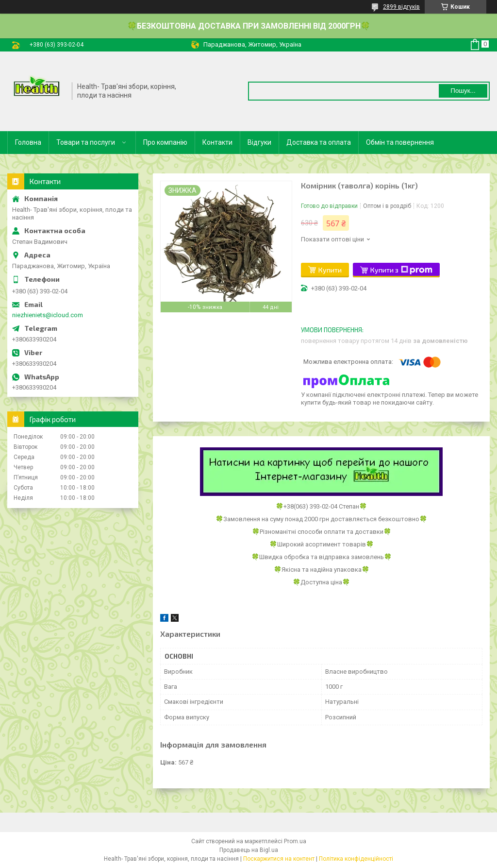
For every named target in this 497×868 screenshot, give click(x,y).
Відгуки (259, 142)
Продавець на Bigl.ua (249, 850)
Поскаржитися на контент (279, 859)
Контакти (217, 142)
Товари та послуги (86, 142)
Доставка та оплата (319, 142)
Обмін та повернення (400, 142)
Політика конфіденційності (356, 859)
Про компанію (165, 142)
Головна (28, 142)
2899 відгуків (401, 7)
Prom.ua (295, 841)
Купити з (401, 270)
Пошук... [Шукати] (463, 91)
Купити (330, 270)
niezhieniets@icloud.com (48, 315)
